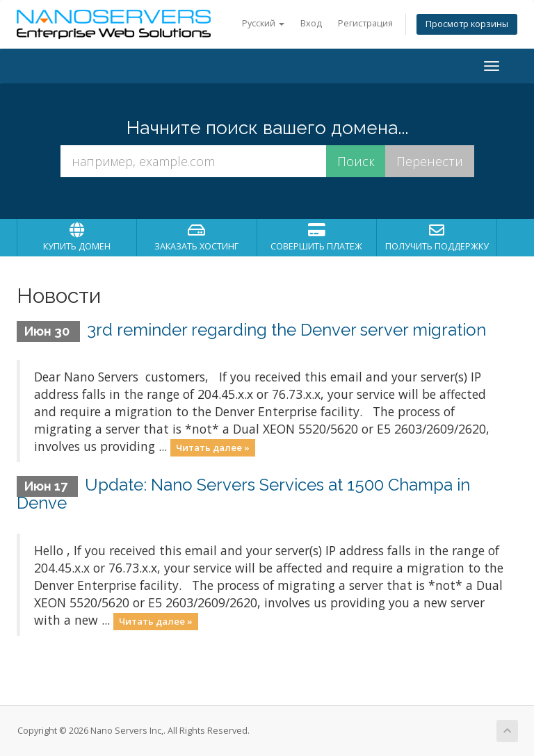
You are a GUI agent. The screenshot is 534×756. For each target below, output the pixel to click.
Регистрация (365, 23)
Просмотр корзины (467, 24)
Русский (263, 23)
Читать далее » (213, 447)
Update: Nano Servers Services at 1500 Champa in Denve (243, 494)
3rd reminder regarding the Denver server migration (286, 330)
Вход (311, 23)
